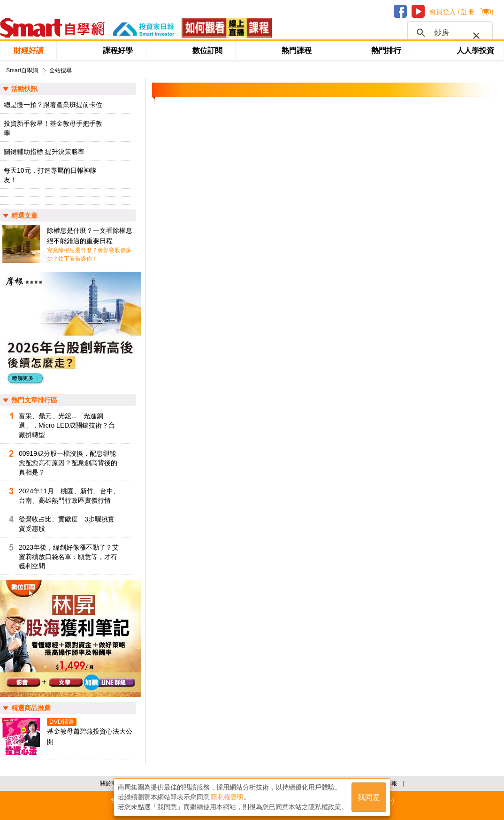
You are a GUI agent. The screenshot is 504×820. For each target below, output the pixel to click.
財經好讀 (29, 50)
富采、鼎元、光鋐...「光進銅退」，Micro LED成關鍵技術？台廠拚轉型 (67, 425)
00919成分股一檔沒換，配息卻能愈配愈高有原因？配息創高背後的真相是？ (68, 463)
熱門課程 (297, 50)
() (489, 12)
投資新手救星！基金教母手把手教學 (53, 128)
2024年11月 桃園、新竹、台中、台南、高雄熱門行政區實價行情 (69, 496)
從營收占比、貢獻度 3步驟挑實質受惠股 (67, 524)
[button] (474, 34)
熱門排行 (386, 50)
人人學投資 (475, 50)
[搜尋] (449, 33)
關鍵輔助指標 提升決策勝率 (44, 152)
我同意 (369, 797)
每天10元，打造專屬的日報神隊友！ (50, 175)
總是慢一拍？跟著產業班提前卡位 (53, 105)
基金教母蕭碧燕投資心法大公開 (90, 736)
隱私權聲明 (227, 797)
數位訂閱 (207, 50)
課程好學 (118, 50)
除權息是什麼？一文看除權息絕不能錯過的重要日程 (90, 236)
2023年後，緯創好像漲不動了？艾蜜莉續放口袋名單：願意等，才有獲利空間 (69, 557)
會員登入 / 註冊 (452, 12)
